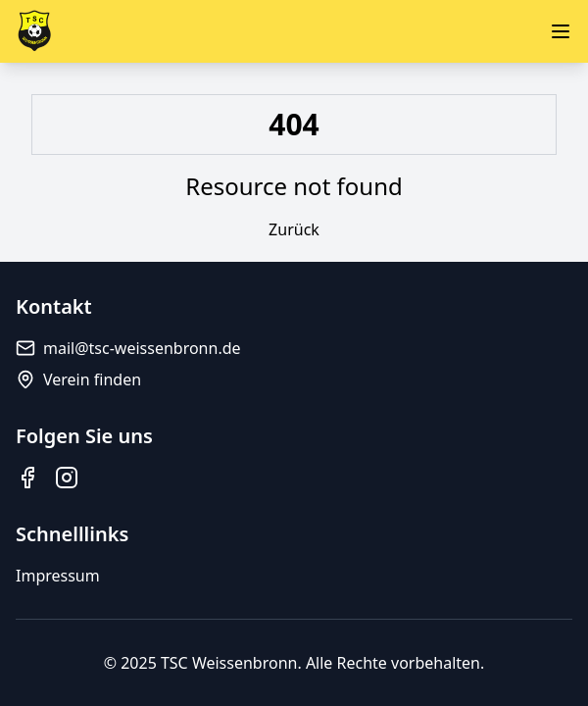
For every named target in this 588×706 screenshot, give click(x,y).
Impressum (58, 576)
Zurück (294, 229)
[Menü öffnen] (561, 31)
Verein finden (78, 379)
